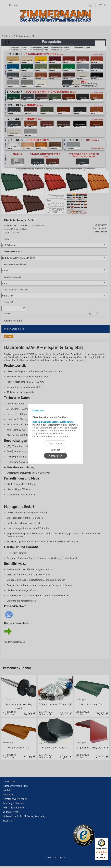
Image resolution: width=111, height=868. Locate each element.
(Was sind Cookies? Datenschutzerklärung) (53, 422)
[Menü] (106, 839)
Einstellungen (56, 443)
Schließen (55, 450)
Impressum (38, 410)
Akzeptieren (56, 456)
